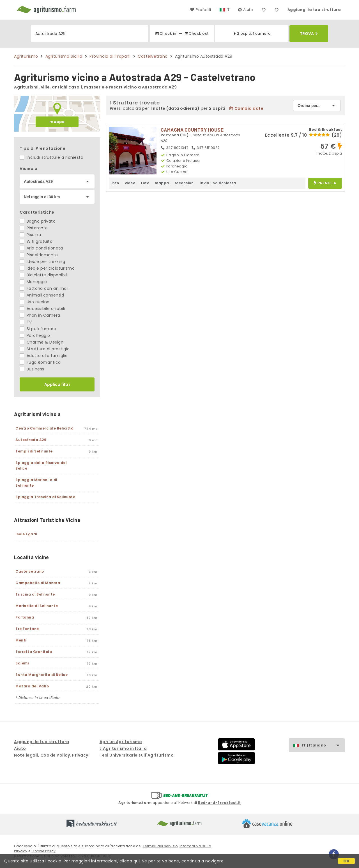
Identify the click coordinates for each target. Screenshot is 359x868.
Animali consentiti (42, 295)
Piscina (30, 235)
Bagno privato (38, 221)
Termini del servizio (160, 846)
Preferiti (201, 10)
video (130, 183)
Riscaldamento (39, 255)
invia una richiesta (218, 183)
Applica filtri (57, 384)
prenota (325, 183)
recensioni (185, 183)
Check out (196, 33)
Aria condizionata (41, 248)
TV (26, 322)
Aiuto (246, 10)
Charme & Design (42, 342)
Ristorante (34, 228)
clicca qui (130, 861)
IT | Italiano (323, 746)
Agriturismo (26, 56)
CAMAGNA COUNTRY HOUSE (192, 130)
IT (228, 10)
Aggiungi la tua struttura (314, 10)
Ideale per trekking (42, 262)
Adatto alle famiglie (44, 356)
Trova (309, 34)
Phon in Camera (40, 315)
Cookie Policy (44, 851)
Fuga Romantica (40, 362)
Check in (165, 33)
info (115, 183)
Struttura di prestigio (45, 349)
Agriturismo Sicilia (64, 56)
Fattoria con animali (44, 288)
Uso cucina (35, 302)
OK (347, 861)
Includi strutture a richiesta (51, 157)
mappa (57, 122)
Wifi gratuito (36, 241)
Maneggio (33, 282)
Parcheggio (35, 335)
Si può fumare (38, 329)
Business (32, 369)
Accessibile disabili (42, 309)
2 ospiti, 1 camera (252, 33)
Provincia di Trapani (110, 56)
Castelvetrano (153, 56)
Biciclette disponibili (44, 275)
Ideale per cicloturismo (47, 268)
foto (145, 183)
